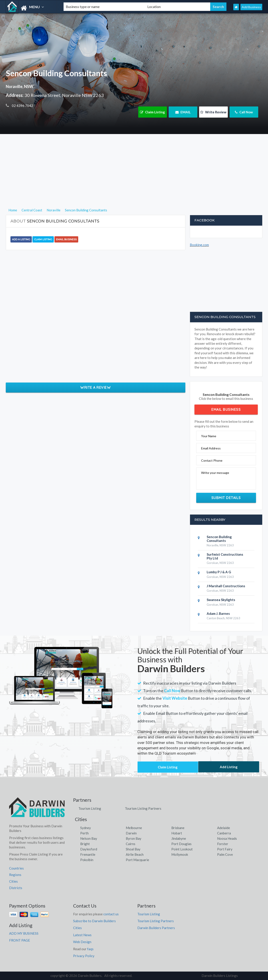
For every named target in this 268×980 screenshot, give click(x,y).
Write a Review (95, 387)
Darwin (131, 833)
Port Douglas (181, 844)
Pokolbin (87, 860)
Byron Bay (134, 838)
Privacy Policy (84, 956)
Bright (85, 844)
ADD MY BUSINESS (24, 933)
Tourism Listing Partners (143, 808)
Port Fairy (225, 849)
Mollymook (180, 854)
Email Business (66, 239)
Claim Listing (152, 112)
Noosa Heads (227, 838)
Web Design (82, 942)
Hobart (177, 833)
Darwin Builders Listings (220, 976)
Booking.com (199, 245)
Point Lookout (182, 849)
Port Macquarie (137, 860)
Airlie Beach (135, 854)
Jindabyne (179, 838)
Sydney (86, 828)
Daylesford (89, 849)
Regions (15, 875)
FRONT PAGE (20, 940)
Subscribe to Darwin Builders (94, 921)
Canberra (224, 833)
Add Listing (229, 767)
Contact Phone (212, 460)
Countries (16, 868)
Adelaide (224, 828)
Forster (223, 844)
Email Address (211, 448)
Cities (13, 881)
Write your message (215, 473)
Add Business (251, 7)
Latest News (82, 935)
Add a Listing (21, 239)
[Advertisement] (134, 176)
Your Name (209, 436)
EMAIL (183, 112)
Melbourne (134, 828)
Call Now (244, 112)
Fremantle (88, 854)
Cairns (131, 844)
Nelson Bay (89, 838)
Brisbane (178, 828)
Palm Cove (225, 854)
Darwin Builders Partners (156, 928)
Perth (84, 833)
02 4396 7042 (22, 106)
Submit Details (226, 498)
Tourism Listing (90, 808)
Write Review (213, 112)
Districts (16, 888)
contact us (111, 914)
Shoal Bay (133, 849)
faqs (90, 949)
